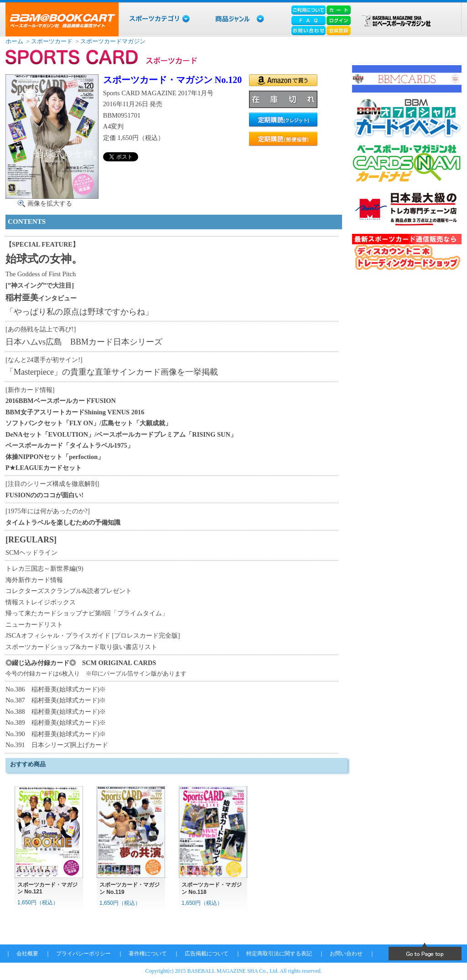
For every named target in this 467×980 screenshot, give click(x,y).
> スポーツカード (49, 41)
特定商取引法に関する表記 (279, 954)
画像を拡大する (50, 203)
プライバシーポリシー (83, 954)
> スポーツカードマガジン (110, 41)
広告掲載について (207, 954)
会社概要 (27, 954)
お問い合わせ (346, 954)
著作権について (148, 954)
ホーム (14, 41)
